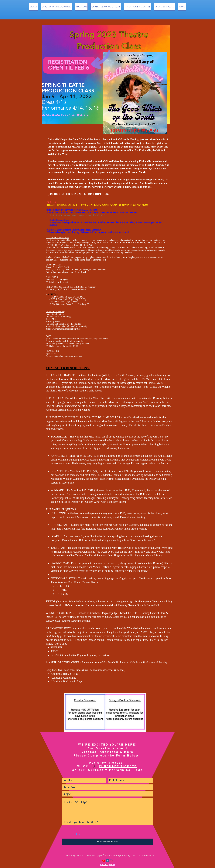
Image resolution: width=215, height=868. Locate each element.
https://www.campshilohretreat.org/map (63, 329)
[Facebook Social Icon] (107, 861)
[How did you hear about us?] (107, 822)
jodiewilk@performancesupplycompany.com (70, 215)
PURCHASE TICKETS (118, 766)
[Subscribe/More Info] (107, 842)
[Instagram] (111, 861)
